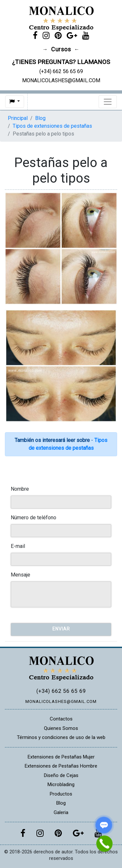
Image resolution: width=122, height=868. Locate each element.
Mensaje (20, 575)
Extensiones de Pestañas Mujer (61, 757)
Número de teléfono (34, 518)
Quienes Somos (61, 728)
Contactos (61, 719)
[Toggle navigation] (108, 102)
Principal (18, 118)
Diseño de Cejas (61, 775)
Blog (40, 118)
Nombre (20, 489)
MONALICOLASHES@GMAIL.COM (61, 701)
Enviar (61, 629)
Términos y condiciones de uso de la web (61, 737)
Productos (61, 794)
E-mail (18, 546)
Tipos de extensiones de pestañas (52, 126)
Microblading (61, 784)
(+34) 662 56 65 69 (61, 691)
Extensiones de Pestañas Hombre (61, 766)
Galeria (61, 812)
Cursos (61, 49)
